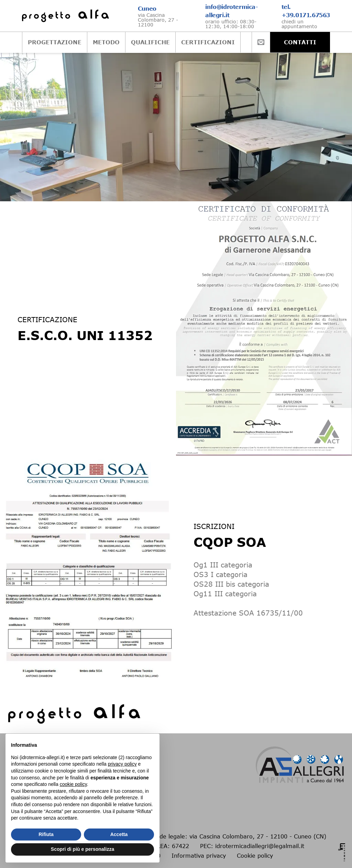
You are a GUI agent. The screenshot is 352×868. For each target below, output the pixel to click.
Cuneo (147, 8)
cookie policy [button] (73, 784)
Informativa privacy (199, 855)
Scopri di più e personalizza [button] (82, 849)
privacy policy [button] (122, 764)
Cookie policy (255, 855)
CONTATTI (321, 42)
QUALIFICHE (129, 42)
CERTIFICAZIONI (187, 42)
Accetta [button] (119, 834)
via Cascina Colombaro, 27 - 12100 (158, 20)
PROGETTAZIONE (34, 42)
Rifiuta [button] (46, 834)
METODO (85, 42)
